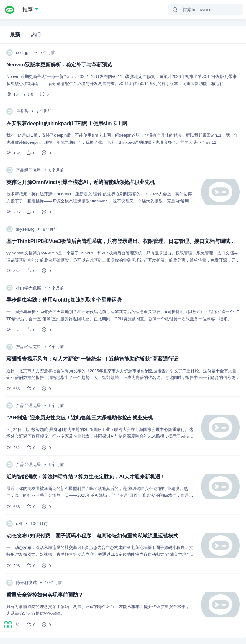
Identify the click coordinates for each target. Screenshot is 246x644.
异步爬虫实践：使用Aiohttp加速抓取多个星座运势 (64, 300)
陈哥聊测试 (26, 583)
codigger (24, 52)
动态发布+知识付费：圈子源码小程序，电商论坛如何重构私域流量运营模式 (92, 536)
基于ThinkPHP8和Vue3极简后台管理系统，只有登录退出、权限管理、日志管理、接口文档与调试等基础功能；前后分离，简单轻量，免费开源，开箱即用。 (123, 241)
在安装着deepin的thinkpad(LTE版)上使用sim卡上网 (67, 123)
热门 (36, 34)
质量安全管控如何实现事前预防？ (45, 595)
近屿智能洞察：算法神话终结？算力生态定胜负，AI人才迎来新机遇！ (86, 477)
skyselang (25, 229)
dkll (19, 524)
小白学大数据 (29, 288)
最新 (15, 34)
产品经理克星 (29, 170)
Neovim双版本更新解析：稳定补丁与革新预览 (59, 65)
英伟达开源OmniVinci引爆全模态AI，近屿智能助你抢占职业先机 (81, 182)
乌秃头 (22, 111)
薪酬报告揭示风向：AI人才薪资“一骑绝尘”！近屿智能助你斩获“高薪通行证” (94, 359)
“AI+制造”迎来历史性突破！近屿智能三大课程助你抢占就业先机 (80, 418)
